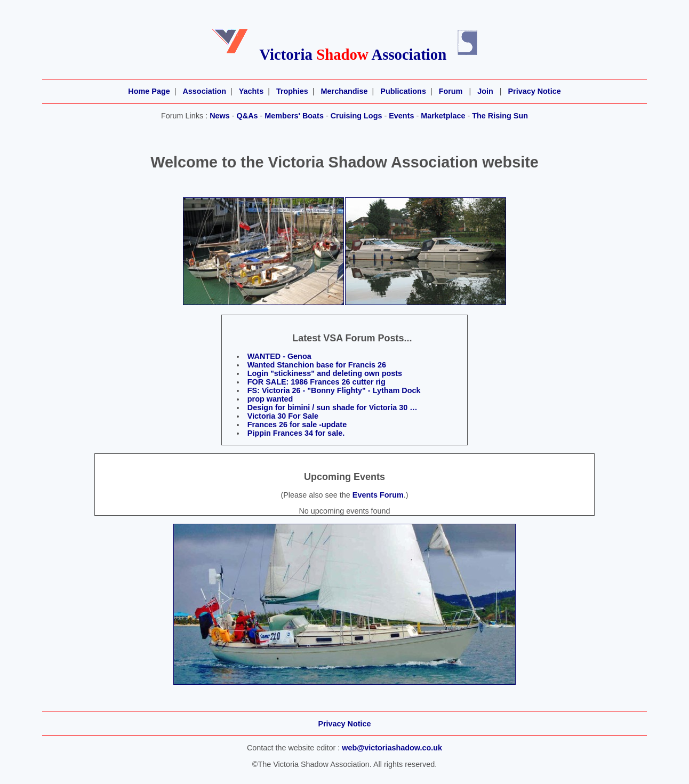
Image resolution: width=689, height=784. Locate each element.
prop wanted (270, 399)
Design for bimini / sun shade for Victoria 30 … (333, 407)
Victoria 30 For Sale (283, 416)
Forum (451, 91)
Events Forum (378, 495)
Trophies (292, 91)
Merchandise (345, 91)
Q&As (247, 116)
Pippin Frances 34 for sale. (296, 433)
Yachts (251, 91)
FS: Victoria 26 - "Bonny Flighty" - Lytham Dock (334, 390)
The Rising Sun (500, 116)
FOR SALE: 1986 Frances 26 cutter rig (317, 382)
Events (401, 116)
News (220, 116)
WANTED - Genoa (279, 356)
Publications (403, 91)
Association (204, 91)
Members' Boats (294, 116)
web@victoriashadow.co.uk (392, 748)
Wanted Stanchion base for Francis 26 (317, 365)
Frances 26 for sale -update (297, 425)
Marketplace (443, 116)
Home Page (149, 91)
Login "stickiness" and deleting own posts (325, 373)
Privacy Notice (534, 91)
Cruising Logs (356, 116)
